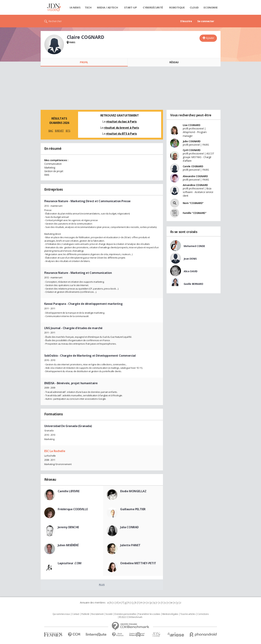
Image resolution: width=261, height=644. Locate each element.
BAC (51, 131)
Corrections (203, 614)
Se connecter (206, 21)
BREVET (59, 131)
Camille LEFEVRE (69, 491)
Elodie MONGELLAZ (133, 491)
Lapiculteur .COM (70, 563)
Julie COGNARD (192, 141)
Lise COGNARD (192, 125)
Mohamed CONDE (194, 246)
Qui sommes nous (61, 614)
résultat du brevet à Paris (121, 128)
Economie (211, 7)
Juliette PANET (130, 545)
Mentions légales (170, 614)
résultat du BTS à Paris (121, 134)
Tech (88, 7)
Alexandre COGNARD (195, 176)
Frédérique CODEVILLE (73, 509)
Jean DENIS (190, 259)
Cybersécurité (153, 7)
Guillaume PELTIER (133, 509)
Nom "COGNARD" (193, 203)
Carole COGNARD (193, 166)
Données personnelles (125, 614)
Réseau (174, 62)
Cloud (194, 7)
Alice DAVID (191, 271)
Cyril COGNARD (192, 150)
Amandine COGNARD (195, 185)
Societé (109, 614)
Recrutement (97, 614)
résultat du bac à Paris (121, 122)
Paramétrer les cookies (149, 614)
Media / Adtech (107, 7)
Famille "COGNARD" (195, 213)
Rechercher (55, 21)
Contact (76, 614)
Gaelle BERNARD (193, 284)
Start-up (130, 7)
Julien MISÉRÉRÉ (68, 545)
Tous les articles (188, 614)
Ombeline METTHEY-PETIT (138, 563)
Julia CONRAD (129, 527)
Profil (84, 62)
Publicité (85, 614)
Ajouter (210, 38)
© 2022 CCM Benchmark (131, 617)
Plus (102, 585)
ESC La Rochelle (55, 451)
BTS (68, 131)
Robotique (177, 7)
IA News (75, 7)
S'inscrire (186, 21)
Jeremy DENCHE (68, 527)
